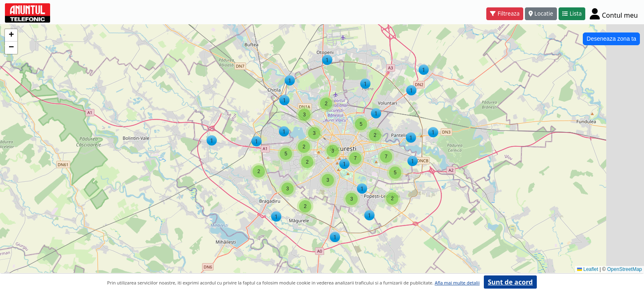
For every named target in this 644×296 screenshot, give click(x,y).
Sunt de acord (510, 282)
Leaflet (588, 269)
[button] (327, 60)
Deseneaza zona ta (611, 39)
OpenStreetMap (624, 269)
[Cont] (614, 14)
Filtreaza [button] (505, 13)
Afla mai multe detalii (457, 283)
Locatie (541, 13)
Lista (572, 13)
